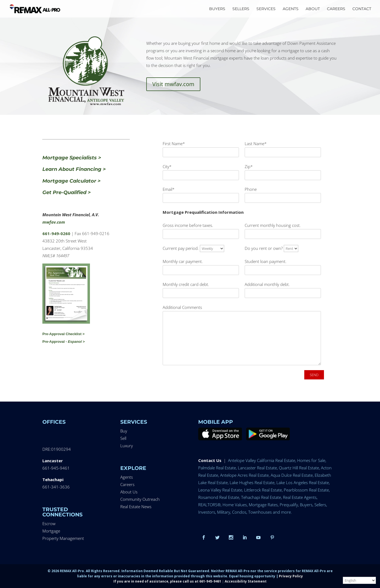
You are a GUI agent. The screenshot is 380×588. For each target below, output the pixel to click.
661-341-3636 (56, 487)
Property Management (63, 538)
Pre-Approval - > (64, 342)
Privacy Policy (291, 576)
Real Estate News (136, 507)
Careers (127, 484)
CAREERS (336, 9)
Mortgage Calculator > (71, 181)
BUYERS (217, 9)
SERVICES (266, 9)
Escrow (49, 523)
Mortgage (51, 531)
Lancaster (53, 461)
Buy (124, 431)
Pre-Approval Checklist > (63, 334)
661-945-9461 (56, 468)
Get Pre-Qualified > (67, 192)
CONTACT (362, 9)
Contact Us (210, 460)
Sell (123, 438)
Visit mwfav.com (173, 84)
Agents (127, 477)
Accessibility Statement (246, 581)
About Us (129, 492)
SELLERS (241, 9)
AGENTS (291, 9)
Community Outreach (140, 499)
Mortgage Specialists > (72, 158)
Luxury (127, 446)
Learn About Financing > (74, 169)
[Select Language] (359, 580)
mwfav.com (54, 222)
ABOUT (313, 9)
